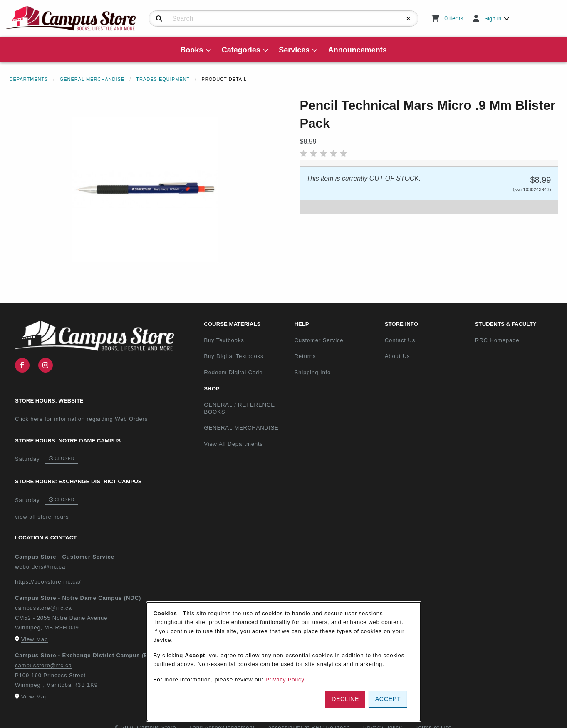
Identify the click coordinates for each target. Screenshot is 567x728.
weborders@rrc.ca (40, 567)
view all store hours (42, 517)
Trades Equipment (163, 79)
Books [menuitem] (192, 50)
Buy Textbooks (224, 340)
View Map (35, 639)
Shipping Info (312, 372)
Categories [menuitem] (241, 50)
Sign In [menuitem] (493, 19)
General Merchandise (92, 79)
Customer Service (319, 340)
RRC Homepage (517, 340)
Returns (305, 356)
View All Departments (233, 444)
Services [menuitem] (294, 50)
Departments (29, 79)
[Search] (159, 19)
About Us (397, 356)
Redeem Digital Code (233, 372)
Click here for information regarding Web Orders (81, 419)
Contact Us (400, 340)
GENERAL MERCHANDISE (241, 428)
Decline (345, 699)
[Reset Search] (409, 19)
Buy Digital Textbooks (234, 356)
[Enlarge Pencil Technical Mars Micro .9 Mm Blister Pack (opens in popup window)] (145, 189)
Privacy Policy (285, 680)
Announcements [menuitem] (358, 50)
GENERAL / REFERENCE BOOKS (239, 408)
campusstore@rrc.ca (43, 608)
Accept (388, 699)
